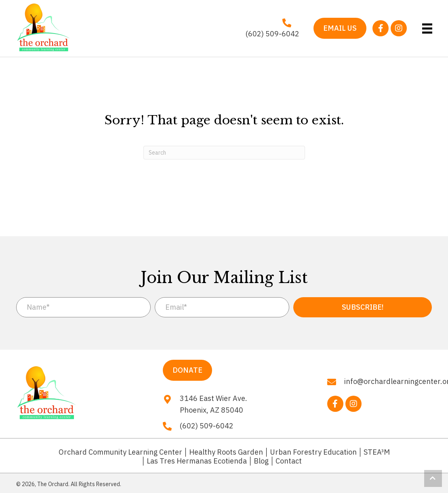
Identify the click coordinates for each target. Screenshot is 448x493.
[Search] (224, 153)
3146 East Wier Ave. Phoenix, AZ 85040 (213, 404)
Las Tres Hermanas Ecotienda (197, 461)
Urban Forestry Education (313, 452)
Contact (289, 461)
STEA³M (377, 452)
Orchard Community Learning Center (120, 452)
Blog (261, 461)
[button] (381, 28)
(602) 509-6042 (272, 34)
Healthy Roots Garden (226, 452)
